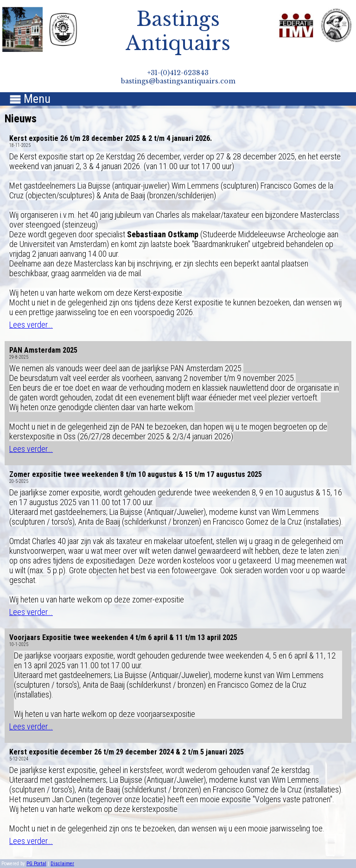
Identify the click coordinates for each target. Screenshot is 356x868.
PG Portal (36, 864)
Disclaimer (62, 864)
